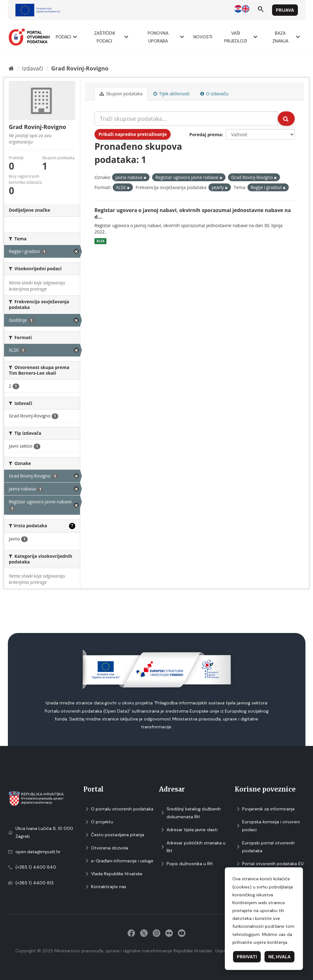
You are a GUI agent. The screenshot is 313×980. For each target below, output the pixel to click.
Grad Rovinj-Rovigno (80, 68)
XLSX (100, 241)
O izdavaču (214, 94)
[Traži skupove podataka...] (186, 119)
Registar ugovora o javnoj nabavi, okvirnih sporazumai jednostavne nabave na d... (193, 213)
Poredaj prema (205, 134)
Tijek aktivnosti (171, 94)
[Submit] (286, 119)
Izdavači (33, 68)
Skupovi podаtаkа (121, 94)
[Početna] (11, 68)
